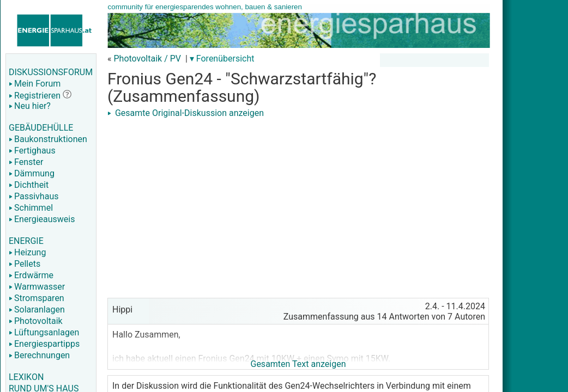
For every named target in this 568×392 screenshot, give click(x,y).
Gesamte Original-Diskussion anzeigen (186, 113)
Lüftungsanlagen (44, 332)
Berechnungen (39, 355)
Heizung (27, 252)
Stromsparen (37, 298)
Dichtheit (29, 185)
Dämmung (32, 173)
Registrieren (35, 96)
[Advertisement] (298, 197)
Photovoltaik (36, 321)
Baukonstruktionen (48, 139)
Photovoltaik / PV (147, 59)
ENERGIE (26, 241)
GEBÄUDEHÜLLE (41, 128)
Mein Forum (35, 84)
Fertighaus (32, 151)
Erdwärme (31, 275)
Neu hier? (30, 106)
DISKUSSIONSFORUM (51, 72)
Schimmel (31, 208)
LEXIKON (26, 377)
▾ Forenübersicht (222, 59)
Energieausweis (42, 219)
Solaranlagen (37, 310)
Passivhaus (34, 196)
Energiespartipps (44, 344)
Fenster (26, 162)
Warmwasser (37, 287)
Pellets (25, 264)
